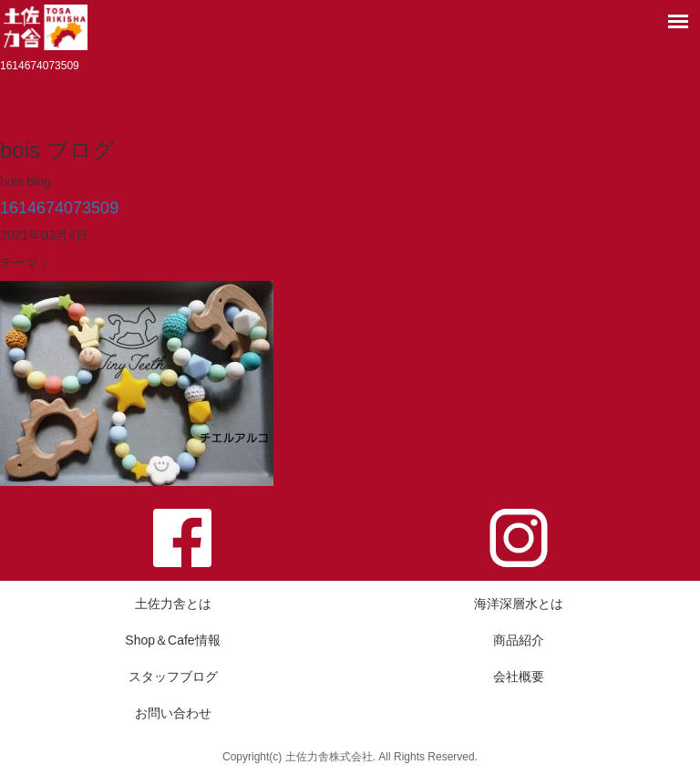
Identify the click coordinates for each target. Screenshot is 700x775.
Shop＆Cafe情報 (172, 640)
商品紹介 (519, 640)
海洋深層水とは (519, 604)
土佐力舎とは (173, 604)
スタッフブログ (173, 677)
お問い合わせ (173, 713)
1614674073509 (59, 208)
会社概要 (519, 677)
